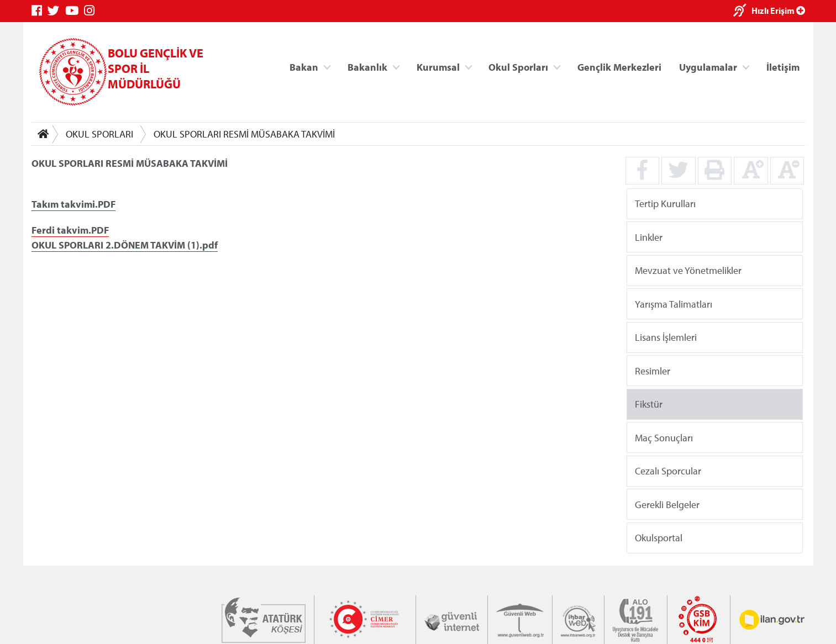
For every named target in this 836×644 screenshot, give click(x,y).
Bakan (304, 67)
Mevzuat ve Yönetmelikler (688, 270)
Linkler (648, 237)
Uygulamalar (708, 67)
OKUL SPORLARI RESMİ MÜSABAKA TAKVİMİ (244, 134)
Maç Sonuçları (663, 437)
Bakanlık (367, 67)
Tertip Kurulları (665, 204)
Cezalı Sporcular (667, 471)
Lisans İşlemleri (665, 337)
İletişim (783, 67)
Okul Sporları (518, 67)
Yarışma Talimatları (673, 303)
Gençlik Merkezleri (619, 67)
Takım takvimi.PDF (73, 204)
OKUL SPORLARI (99, 134)
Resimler (652, 370)
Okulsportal (658, 538)
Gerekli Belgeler (667, 504)
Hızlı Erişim (778, 10)
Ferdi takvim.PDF (70, 230)
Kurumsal (438, 67)
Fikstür (648, 404)
